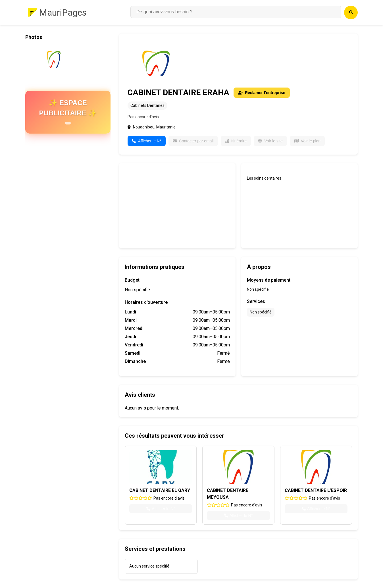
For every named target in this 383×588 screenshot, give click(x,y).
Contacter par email (193, 141)
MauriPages (63, 13)
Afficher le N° (147, 141)
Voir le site (270, 141)
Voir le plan (307, 141)
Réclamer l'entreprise (262, 93)
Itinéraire (236, 141)
